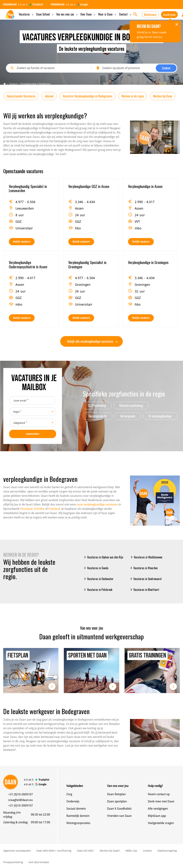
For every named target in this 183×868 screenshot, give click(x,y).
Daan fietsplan (116, 794)
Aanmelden (33, 434)
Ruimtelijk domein (78, 816)
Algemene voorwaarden (17, 851)
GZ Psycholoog (97, 405)
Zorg (69, 794)
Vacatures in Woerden (143, 568)
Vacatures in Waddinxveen (146, 557)
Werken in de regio (133, 96)
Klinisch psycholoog (131, 405)
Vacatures (26, 14)
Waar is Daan (107, 14)
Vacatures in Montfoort (144, 590)
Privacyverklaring (13, 862)
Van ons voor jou (67, 14)
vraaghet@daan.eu (20, 800)
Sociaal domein (76, 809)
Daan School (45, 14)
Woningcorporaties (78, 823)
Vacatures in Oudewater (98, 579)
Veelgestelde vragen (161, 823)
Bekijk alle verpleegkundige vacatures (92, 341)
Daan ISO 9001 (85, 851)
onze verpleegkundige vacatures (97, 504)
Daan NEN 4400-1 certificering (54, 851)
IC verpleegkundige (160, 416)
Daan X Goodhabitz (119, 809)
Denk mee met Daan (161, 801)
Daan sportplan (117, 801)
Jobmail (49, 96)
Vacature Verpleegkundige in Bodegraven (87, 96)
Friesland (54, 509)
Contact (125, 14)
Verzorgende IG (98, 416)
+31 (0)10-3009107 (21, 794)
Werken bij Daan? (110, 851)
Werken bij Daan (163, 96)
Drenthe (39, 509)
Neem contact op (159, 794)
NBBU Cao (131, 851)
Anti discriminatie (39, 862)
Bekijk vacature (22, 242)
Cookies (147, 851)
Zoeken (166, 68)
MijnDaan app (157, 816)
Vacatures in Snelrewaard (145, 579)
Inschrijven (169, 15)
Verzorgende (128, 416)
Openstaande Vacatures (21, 96)
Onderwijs (73, 801)
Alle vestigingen (158, 809)
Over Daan (88, 14)
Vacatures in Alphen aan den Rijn (103, 557)
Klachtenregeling (167, 851)
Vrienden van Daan (119, 816)
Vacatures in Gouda (96, 568)
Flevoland (26, 509)
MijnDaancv (150, 15)
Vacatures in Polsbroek (98, 590)
